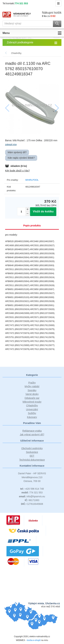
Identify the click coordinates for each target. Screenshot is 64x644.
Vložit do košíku (43, 211)
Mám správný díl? (17, 152)
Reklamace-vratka (32, 431)
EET (32, 456)
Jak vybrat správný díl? (32, 435)
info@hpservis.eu (32, 496)
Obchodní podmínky (32, 448)
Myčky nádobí (32, 386)
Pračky (32, 383)
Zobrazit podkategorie (32, 43)
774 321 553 (21, 3)
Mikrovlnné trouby (32, 402)
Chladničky (32, 406)
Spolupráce (32, 452)
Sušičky (32, 413)
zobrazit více (11, 144)
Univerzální (32, 409)
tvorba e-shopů (34, 640)
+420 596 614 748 (32, 489)
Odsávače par (32, 398)
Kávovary (32, 417)
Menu (32, 33)
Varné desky (32, 394)
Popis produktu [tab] (32, 226)
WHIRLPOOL (32, 180)
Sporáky (32, 390)
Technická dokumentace (32, 460)
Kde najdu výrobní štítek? (21, 158)
